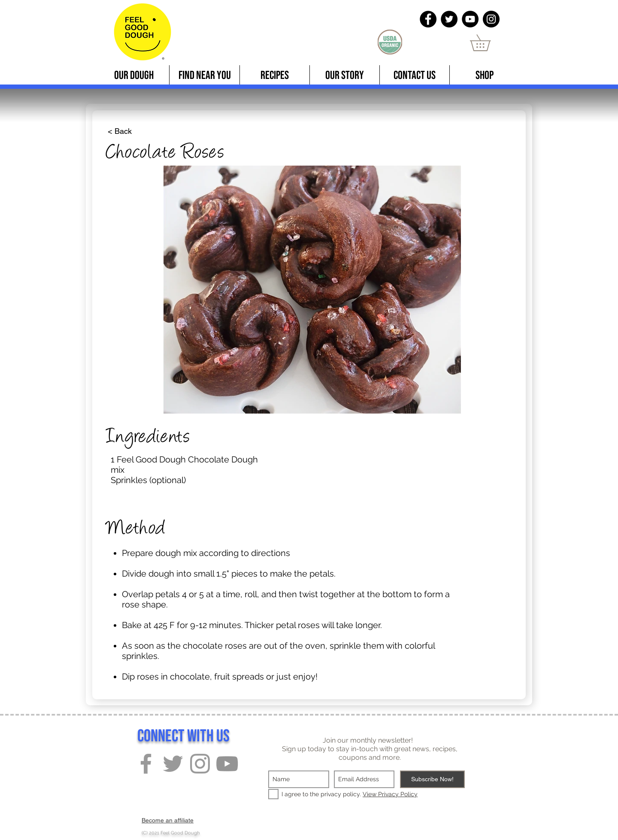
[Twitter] (449, 19)
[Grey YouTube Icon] (227, 764)
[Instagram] (491, 19)
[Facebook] (428, 19)
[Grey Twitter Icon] (173, 764)
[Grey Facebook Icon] (146, 764)
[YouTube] (470, 19)
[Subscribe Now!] (432, 779)
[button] (488, 43)
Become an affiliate (168, 820)
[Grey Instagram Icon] (200, 764)
